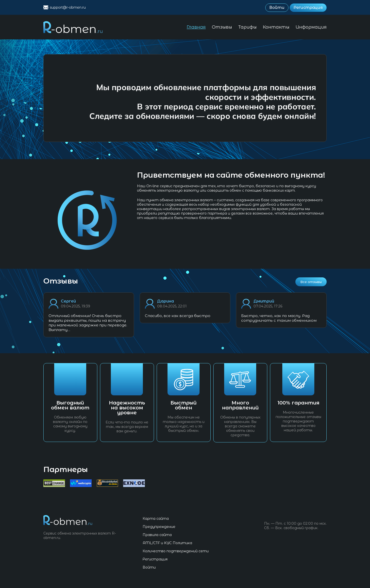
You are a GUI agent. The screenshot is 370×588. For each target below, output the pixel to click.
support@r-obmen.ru (68, 7)
